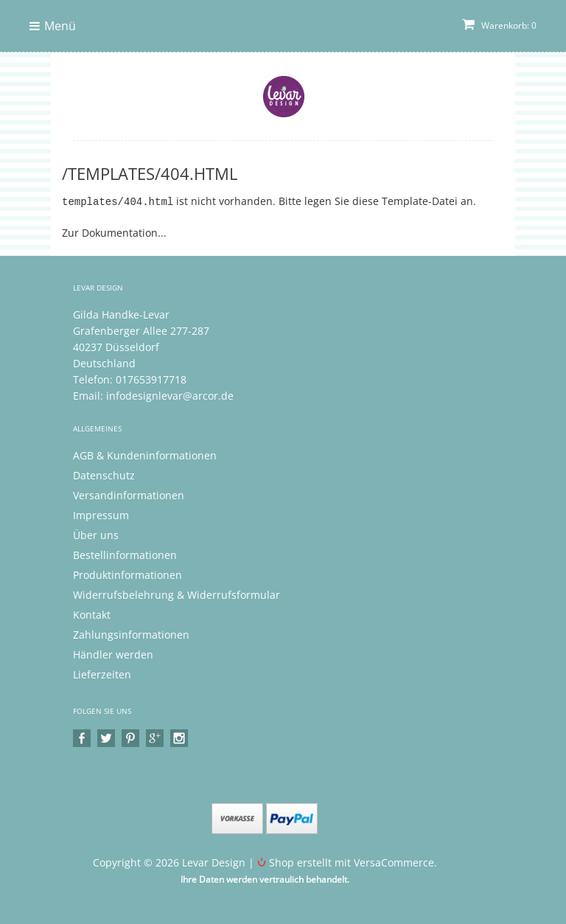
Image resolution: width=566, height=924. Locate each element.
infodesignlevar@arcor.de (170, 395)
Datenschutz (104, 475)
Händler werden (113, 654)
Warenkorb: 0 (499, 25)
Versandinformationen (129, 494)
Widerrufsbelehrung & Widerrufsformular (177, 594)
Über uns (96, 534)
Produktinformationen (127, 574)
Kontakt (92, 614)
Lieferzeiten (102, 674)
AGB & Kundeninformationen (145, 455)
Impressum (101, 514)
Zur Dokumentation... (114, 232)
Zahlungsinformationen (131, 634)
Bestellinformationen (125, 554)
